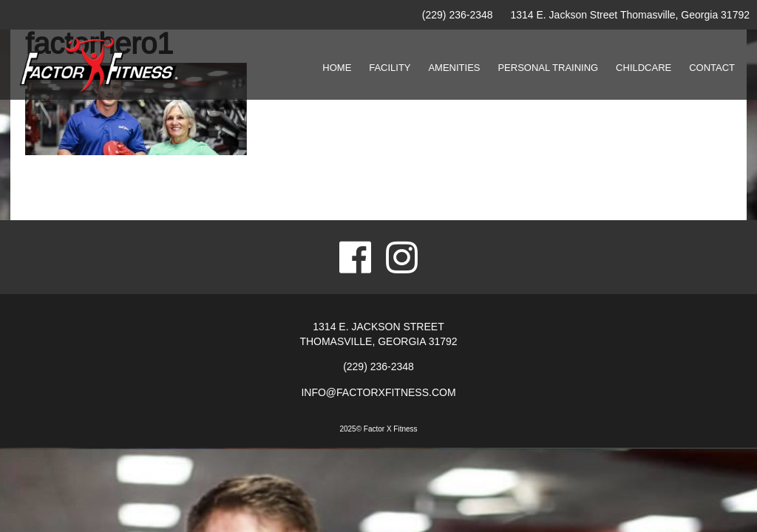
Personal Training (548, 68)
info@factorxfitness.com (378, 392)
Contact (712, 68)
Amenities (454, 68)
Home (337, 68)
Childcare (644, 68)
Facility (390, 68)
